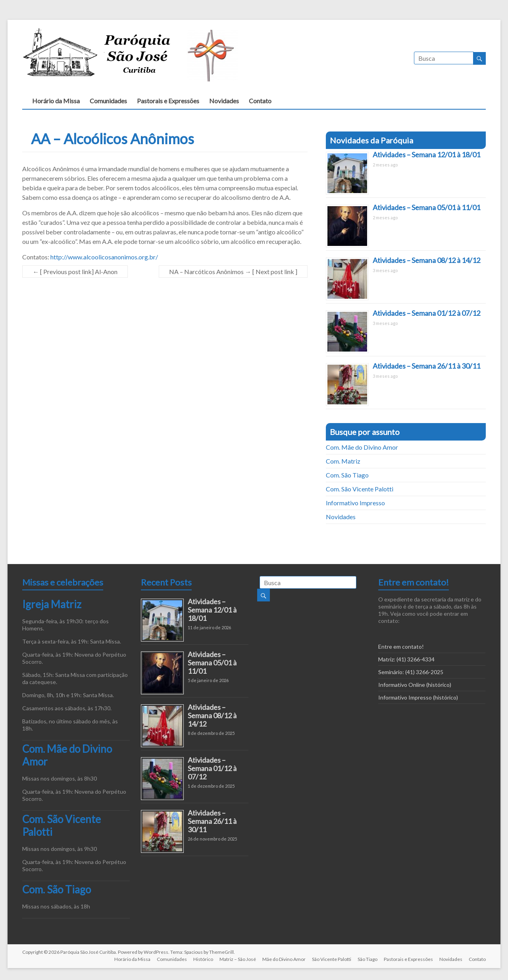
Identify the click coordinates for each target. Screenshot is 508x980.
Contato (260, 101)
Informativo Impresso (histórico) (418, 697)
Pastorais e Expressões (168, 101)
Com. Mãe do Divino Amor (362, 447)
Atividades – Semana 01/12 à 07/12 (426, 313)
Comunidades (108, 101)
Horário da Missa (56, 101)
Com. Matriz (343, 461)
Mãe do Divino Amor (284, 959)
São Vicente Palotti (332, 959)
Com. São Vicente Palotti (360, 489)
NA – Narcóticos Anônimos (233, 272)
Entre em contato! (401, 647)
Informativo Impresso (355, 503)
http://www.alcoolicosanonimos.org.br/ (104, 257)
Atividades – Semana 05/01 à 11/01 (426, 207)
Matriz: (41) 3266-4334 (406, 659)
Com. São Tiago (347, 475)
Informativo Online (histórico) (415, 685)
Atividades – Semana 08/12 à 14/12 (426, 260)
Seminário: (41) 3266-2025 (411, 672)
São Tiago (368, 959)
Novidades (224, 101)
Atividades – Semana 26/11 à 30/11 (426, 366)
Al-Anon (75, 272)
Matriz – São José (238, 959)
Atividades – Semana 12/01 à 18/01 (426, 155)
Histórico (203, 959)
